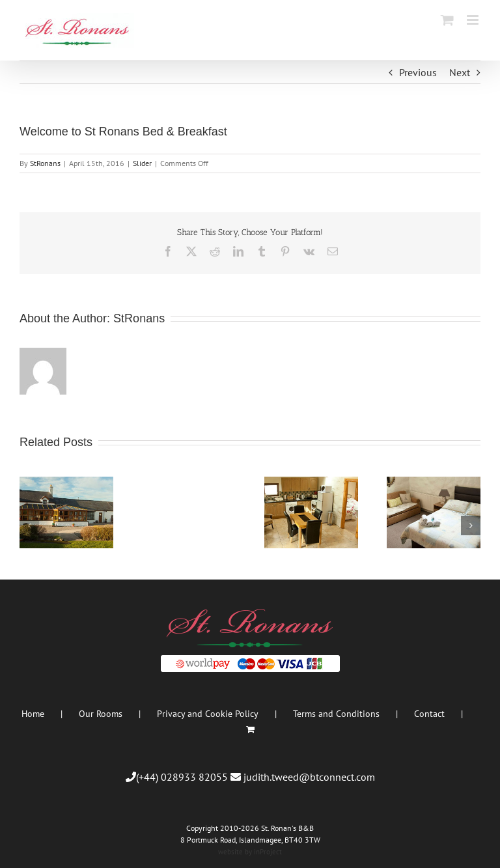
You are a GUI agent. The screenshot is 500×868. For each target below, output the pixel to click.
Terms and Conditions (336, 714)
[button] (29, 525)
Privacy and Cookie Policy (208, 714)
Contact (429, 714)
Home (33, 714)
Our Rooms (101, 714)
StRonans (45, 163)
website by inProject (250, 852)
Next (460, 72)
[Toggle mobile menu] (474, 20)
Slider (142, 163)
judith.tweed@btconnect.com (309, 777)
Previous (418, 72)
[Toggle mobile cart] (447, 20)
